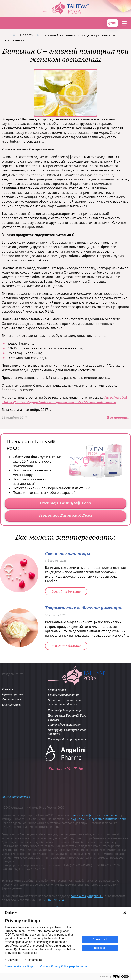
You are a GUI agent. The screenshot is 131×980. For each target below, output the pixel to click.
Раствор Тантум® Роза (65, 503)
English (11, 913)
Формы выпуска (12, 700)
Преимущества (12, 695)
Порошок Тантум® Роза (65, 515)
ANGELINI (119, 6)
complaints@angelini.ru (87, 897)
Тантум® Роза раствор (65, 711)
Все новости (118, 417)
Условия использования (64, 695)
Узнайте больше (66, 591)
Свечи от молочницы (68, 553)
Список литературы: (16, 797)
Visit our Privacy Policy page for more (63, 966)
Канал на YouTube (65, 769)
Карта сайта (57, 690)
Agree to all (100, 939)
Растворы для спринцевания (67, 739)
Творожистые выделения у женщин (84, 608)
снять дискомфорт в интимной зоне (95, 816)
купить (112, 23)
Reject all (100, 948)
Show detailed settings (19, 966)
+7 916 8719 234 (53, 900)
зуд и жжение (81, 820)
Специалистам (12, 705)
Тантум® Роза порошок (65, 725)
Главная (6, 23)
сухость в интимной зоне (109, 820)
